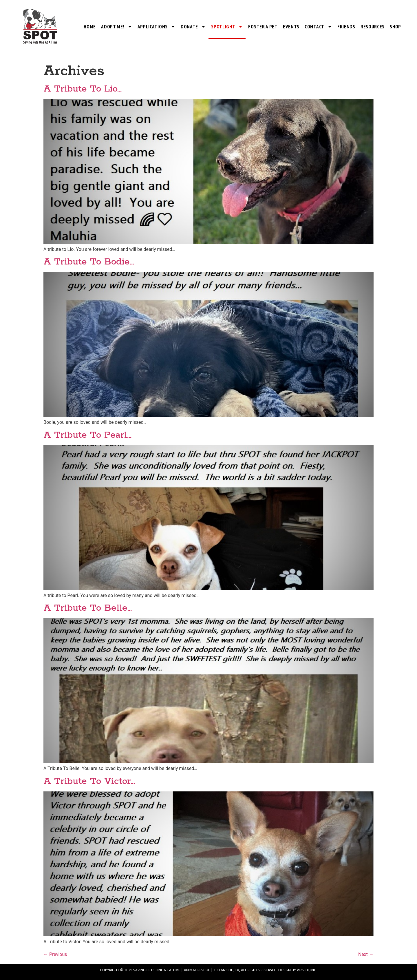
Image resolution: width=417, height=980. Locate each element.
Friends (346, 27)
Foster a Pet (263, 27)
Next (366, 954)
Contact (318, 27)
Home (90, 27)
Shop (395, 27)
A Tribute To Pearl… (87, 435)
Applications (157, 27)
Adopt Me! (117, 27)
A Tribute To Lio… (83, 89)
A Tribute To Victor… (89, 781)
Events (291, 27)
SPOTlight (227, 27)
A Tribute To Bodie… (89, 262)
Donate (193, 27)
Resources (373, 27)
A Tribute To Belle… (88, 608)
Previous (55, 954)
